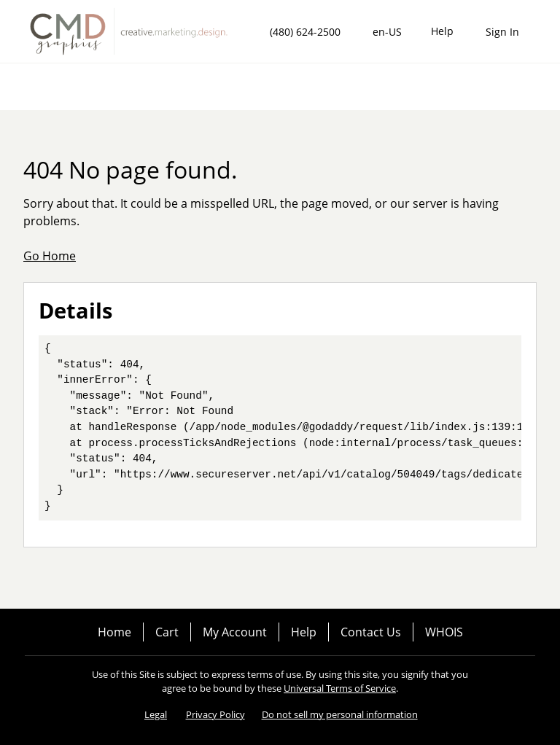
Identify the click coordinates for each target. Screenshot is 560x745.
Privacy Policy (215, 714)
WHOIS (444, 632)
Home (114, 632)
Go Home (50, 256)
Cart (167, 632)
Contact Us (371, 632)
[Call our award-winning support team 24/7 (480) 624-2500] (442, 32)
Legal (156, 714)
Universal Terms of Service (340, 688)
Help (304, 632)
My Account (235, 632)
